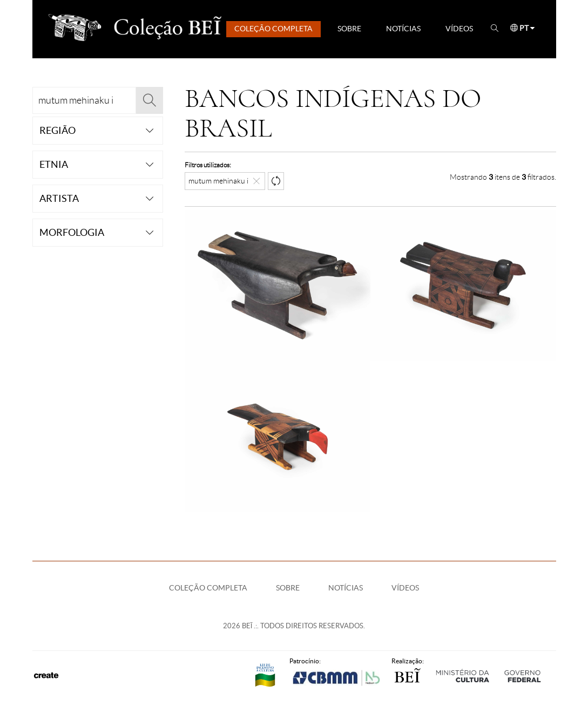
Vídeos (459, 29)
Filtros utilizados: (208, 165)
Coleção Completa (273, 29)
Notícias (403, 29)
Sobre (349, 29)
